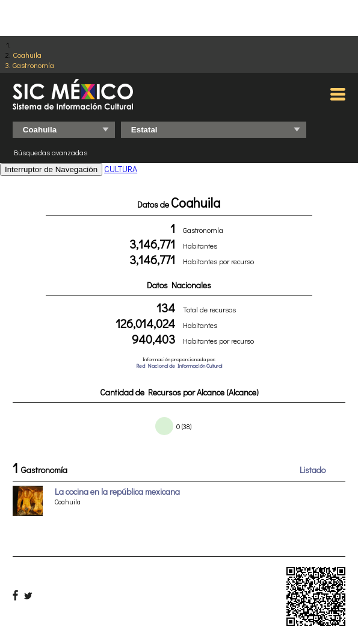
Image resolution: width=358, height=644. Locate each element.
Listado (313, 470)
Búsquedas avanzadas (51, 152)
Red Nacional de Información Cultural (179, 366)
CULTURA (121, 169)
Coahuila (27, 54)
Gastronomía (33, 65)
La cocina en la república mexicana (117, 491)
